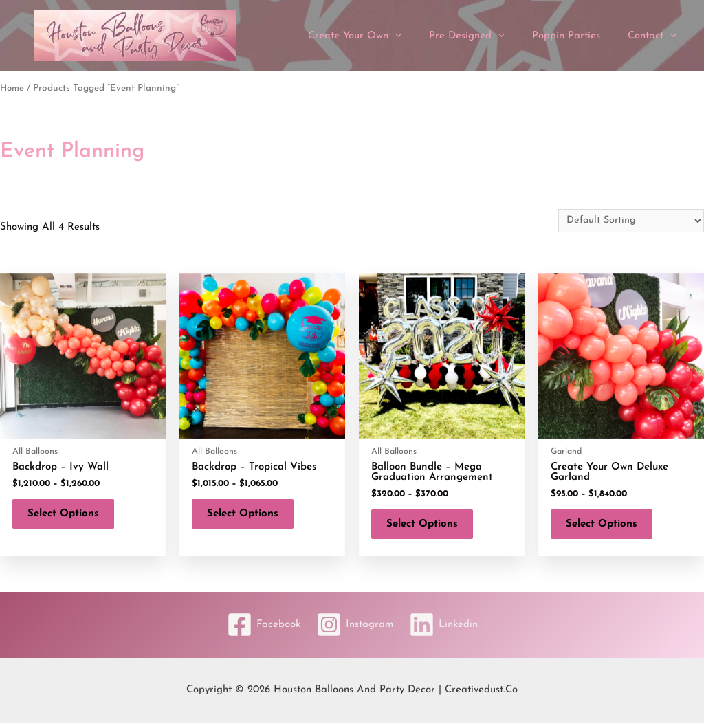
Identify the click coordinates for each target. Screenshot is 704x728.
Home (13, 88)
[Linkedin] (448, 630)
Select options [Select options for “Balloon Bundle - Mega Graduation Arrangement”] (428, 527)
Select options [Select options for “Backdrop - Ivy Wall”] (69, 517)
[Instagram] (355, 630)
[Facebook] (259, 630)
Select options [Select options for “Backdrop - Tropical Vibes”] (248, 517)
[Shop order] (629, 221)
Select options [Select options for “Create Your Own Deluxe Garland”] (607, 527)
